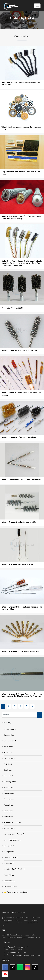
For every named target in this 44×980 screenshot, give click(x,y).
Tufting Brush (9, 828)
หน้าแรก (14, 22)
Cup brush (8, 770)
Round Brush (9, 799)
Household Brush (11, 887)
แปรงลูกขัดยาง (9, 852)
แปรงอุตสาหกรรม (10, 729)
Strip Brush (8, 817)
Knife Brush (9, 747)
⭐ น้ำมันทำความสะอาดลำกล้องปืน (16, 893)
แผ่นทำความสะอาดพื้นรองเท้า (14, 834)
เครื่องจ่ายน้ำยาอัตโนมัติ (12, 840)
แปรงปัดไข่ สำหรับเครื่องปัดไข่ (14, 869)
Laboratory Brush (11, 858)
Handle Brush (9, 758)
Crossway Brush (10, 741)
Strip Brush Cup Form (12, 823)
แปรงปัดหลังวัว (9, 863)
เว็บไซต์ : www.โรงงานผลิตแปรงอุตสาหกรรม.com (22, 955)
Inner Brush (9, 776)
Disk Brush (8, 764)
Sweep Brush (9, 846)
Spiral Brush (9, 811)
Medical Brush (9, 875)
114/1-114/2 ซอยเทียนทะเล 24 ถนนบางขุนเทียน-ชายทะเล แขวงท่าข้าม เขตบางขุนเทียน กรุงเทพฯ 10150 (21, 936)
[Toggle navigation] (37, 6)
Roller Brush (9, 805)
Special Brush (9, 881)
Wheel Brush (9, 788)
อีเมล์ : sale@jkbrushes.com (15, 953)
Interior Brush (9, 735)
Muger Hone (9, 793)
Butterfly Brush (10, 782)
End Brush (8, 753)
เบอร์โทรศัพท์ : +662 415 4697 (16, 947)
